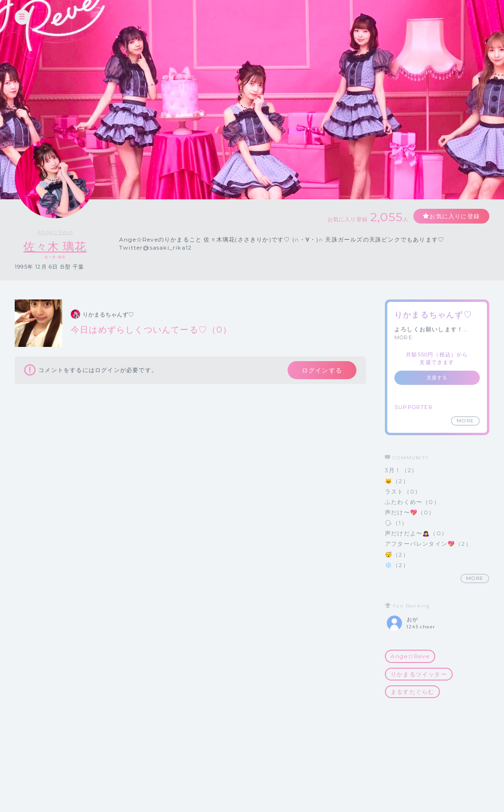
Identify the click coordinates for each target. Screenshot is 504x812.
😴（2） (397, 555)
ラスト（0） (403, 491)
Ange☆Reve (55, 232)
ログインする (322, 370)
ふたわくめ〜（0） (412, 502)
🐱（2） (397, 481)
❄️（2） (397, 565)
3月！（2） (401, 470)
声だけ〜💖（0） (410, 512)
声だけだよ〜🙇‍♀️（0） (416, 533)
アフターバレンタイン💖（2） (428, 544)
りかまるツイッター (419, 674)
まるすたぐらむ (412, 692)
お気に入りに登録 (455, 216)
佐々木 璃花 (55, 247)
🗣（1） (396, 523)
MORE (403, 337)
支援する (437, 378)
